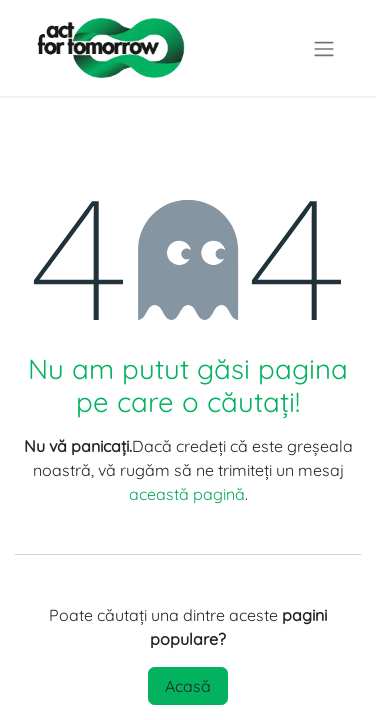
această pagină (187, 494)
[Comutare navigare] (324, 48)
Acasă (188, 686)
